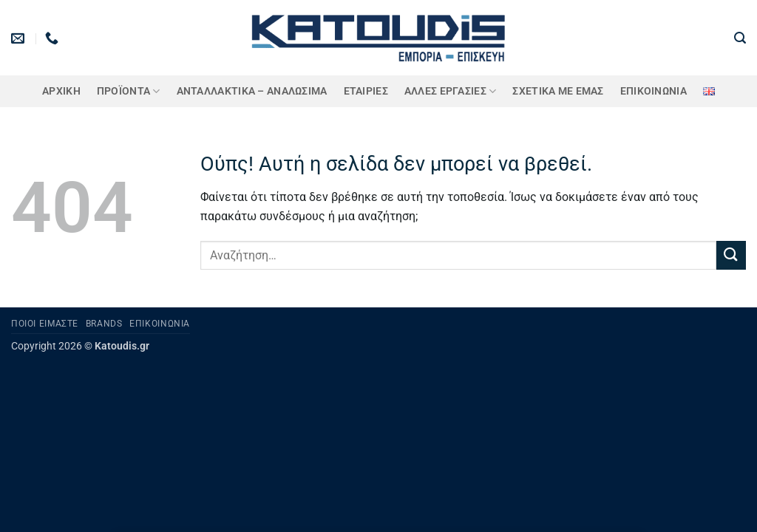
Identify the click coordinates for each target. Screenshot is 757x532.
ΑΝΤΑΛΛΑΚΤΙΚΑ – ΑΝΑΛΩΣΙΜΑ (252, 91)
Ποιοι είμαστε (45, 324)
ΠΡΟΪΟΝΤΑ (129, 91)
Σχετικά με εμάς (558, 91)
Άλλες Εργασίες (451, 91)
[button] (740, 38)
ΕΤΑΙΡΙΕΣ (366, 91)
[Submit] (731, 255)
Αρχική (61, 91)
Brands (104, 324)
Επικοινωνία (654, 91)
